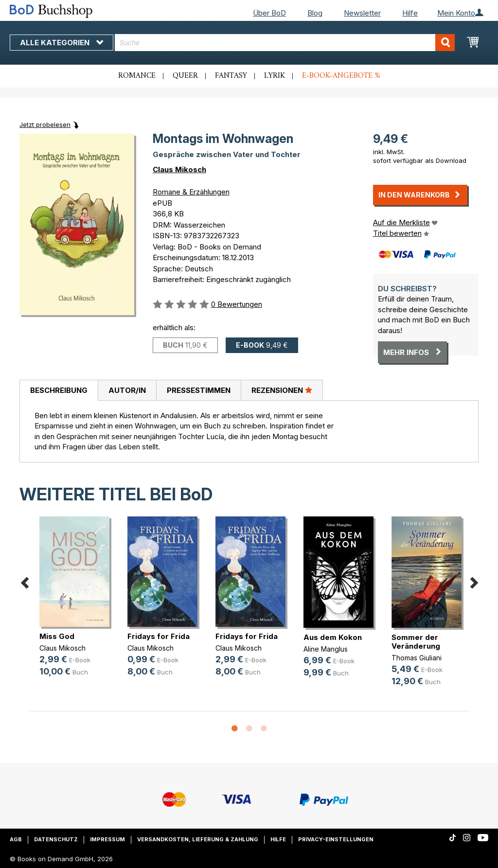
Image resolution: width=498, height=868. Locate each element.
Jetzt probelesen (45, 124)
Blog (315, 13)
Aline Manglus (326, 649)
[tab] (59, 390)
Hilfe (410, 13)
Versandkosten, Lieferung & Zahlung (198, 839)
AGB (16, 839)
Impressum (107, 839)
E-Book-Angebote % (341, 76)
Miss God (57, 636)
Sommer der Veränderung (416, 642)
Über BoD (269, 13)
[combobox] (285, 43)
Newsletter (362, 13)
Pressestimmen (199, 390)
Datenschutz (56, 839)
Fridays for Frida (159, 636)
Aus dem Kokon (333, 637)
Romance (137, 76)
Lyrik (275, 76)
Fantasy (231, 76)
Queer (185, 76)
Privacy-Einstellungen (336, 839)
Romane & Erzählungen (191, 192)
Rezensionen (282, 390)
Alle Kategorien (62, 43)
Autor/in (127, 390)
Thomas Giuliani (417, 658)
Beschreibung (59, 390)
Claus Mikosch (179, 169)
